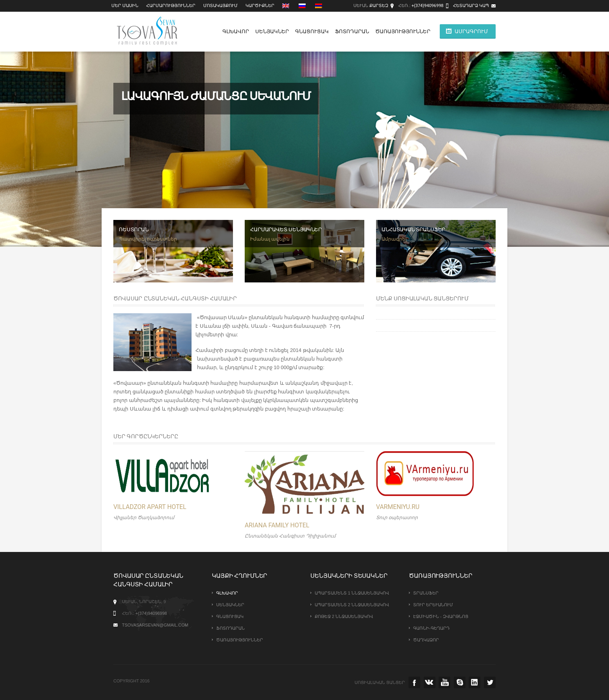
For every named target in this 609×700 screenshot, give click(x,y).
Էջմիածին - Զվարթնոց (441, 616)
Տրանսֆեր (426, 593)
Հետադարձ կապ (471, 6)
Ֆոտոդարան (352, 31)
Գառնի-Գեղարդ (431, 628)
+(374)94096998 (428, 6)
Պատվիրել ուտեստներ (148, 239)
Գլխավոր (236, 31)
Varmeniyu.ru (398, 507)
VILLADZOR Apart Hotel (150, 507)
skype (460, 682)
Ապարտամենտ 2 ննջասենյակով (352, 605)
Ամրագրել (394, 239)
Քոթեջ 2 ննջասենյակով (344, 616)
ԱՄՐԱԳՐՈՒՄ (471, 31)
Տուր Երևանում (433, 605)
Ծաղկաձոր (426, 640)
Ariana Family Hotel (277, 525)
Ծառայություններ (403, 31)
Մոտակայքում (220, 6)
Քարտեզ (379, 6)
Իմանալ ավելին (270, 239)
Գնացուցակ (312, 31)
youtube (444, 682)
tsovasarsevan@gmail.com (155, 625)
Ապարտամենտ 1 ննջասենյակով (352, 593)
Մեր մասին (125, 6)
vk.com (430, 682)
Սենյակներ (272, 31)
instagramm (475, 682)
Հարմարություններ (171, 6)
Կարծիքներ (260, 6)
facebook (414, 682)
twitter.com (490, 682)
